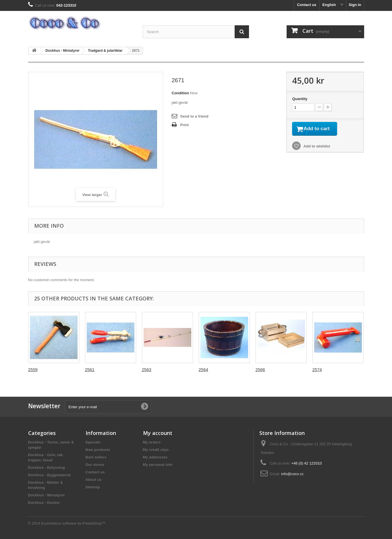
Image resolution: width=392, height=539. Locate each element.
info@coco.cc (292, 474)
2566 (260, 370)
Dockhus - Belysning (47, 468)
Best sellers (96, 457)
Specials (93, 442)
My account (158, 433)
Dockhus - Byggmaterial (50, 475)
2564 (203, 370)
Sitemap (93, 487)
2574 (317, 370)
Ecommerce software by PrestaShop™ (73, 523)
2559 (33, 370)
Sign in (355, 5)
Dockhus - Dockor (44, 503)
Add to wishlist (316, 147)
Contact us (307, 5)
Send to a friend (194, 116)
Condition (180, 93)
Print (185, 125)
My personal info (158, 465)
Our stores (95, 465)
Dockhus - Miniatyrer (62, 51)
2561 (90, 370)
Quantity (300, 99)
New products (98, 450)
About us (94, 480)
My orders (152, 442)
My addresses (155, 457)
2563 (147, 370)
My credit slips (156, 450)
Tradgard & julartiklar (105, 51)
